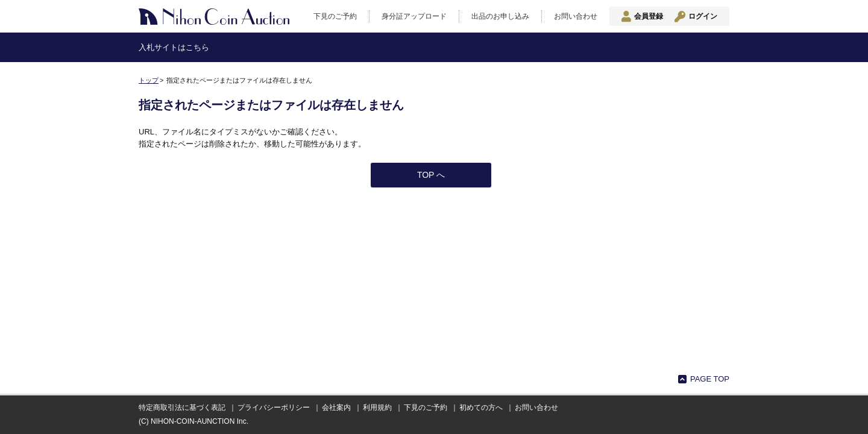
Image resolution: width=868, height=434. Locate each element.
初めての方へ (481, 407)
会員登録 (649, 16)
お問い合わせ (576, 16)
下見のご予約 (335, 16)
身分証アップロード (414, 16)
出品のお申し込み (500, 16)
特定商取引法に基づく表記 (182, 407)
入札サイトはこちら (174, 47)
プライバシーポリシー (274, 407)
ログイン (703, 16)
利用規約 (377, 407)
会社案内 (336, 407)
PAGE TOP (710, 379)
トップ (149, 80)
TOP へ (431, 175)
